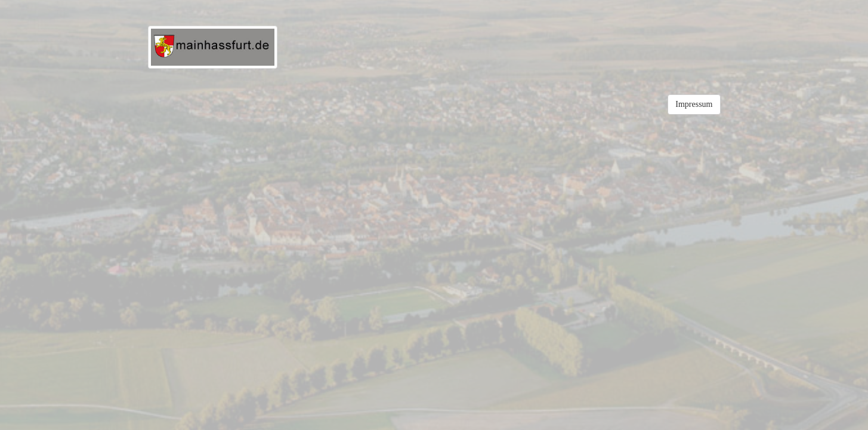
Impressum (694, 104)
